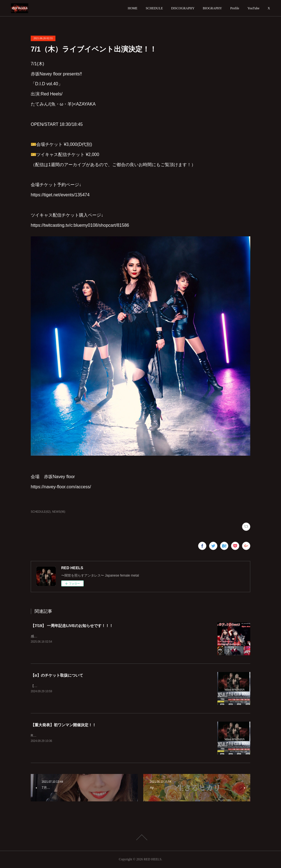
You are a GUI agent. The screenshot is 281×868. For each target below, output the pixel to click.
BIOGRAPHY (212, 8)
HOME (133, 8)
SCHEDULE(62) (41, 512)
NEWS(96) (59, 512)
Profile (235, 8)
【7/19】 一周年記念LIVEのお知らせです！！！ (72, 626)
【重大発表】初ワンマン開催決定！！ (63, 725)
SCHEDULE (154, 8)
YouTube (254, 8)
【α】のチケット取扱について (57, 675)
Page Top (140, 837)
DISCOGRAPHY (183, 8)
